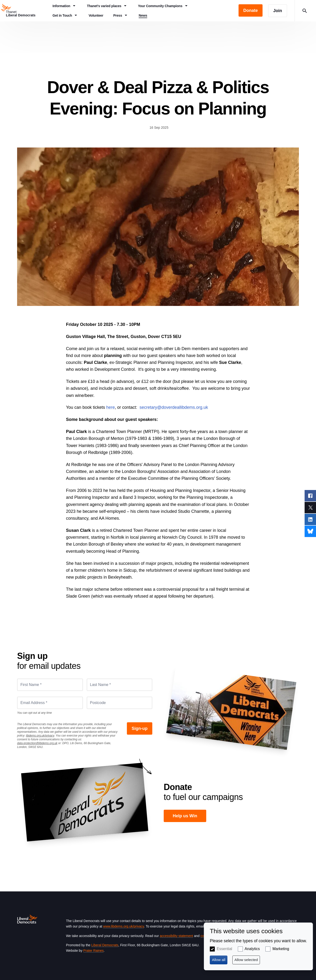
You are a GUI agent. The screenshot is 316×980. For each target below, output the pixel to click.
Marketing (281, 949)
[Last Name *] (120, 685)
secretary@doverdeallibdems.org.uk (174, 407)
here (110, 407)
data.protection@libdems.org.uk (37, 743)
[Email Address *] (50, 703)
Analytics (252, 949)
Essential (224, 949)
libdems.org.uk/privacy (40, 736)
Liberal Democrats (105, 945)
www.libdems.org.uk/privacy (124, 926)
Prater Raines (94, 951)
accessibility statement (176, 936)
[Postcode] (120, 703)
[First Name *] (50, 685)
